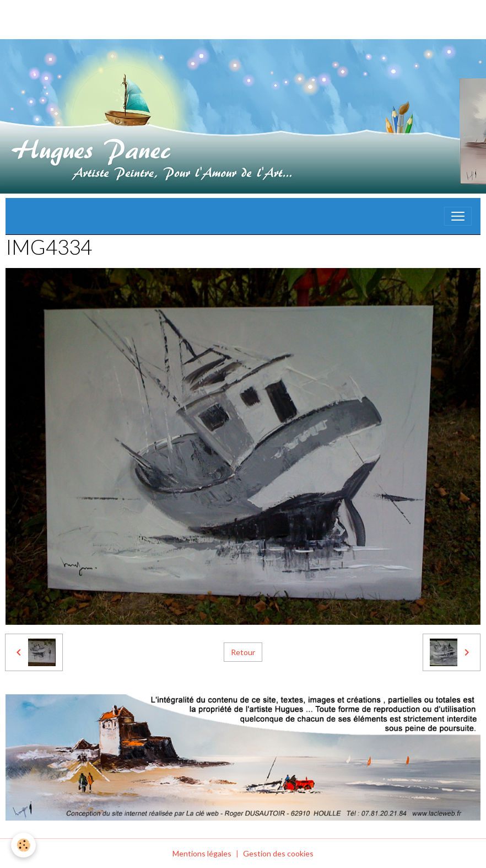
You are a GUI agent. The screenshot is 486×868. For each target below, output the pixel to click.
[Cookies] (23, 845)
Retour (243, 652)
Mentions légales (202, 853)
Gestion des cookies (278, 853)
